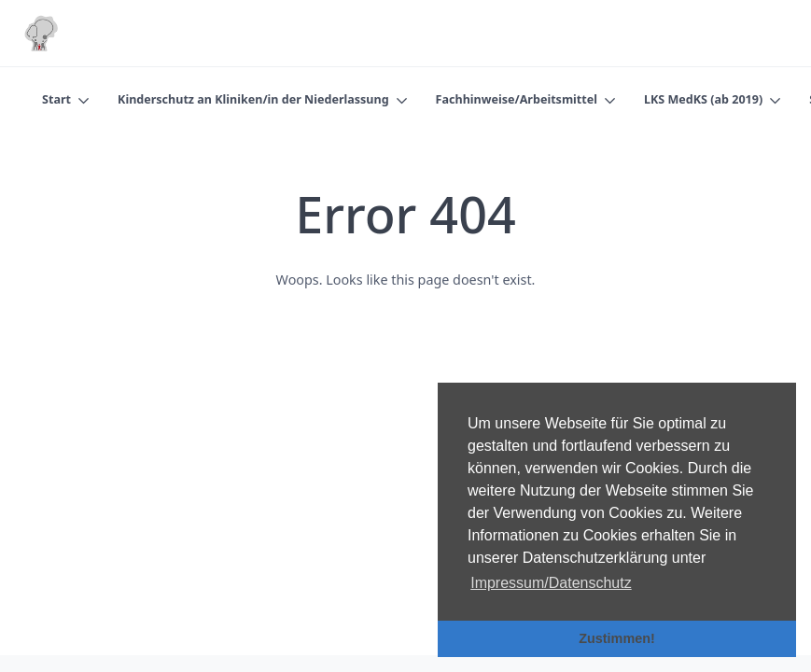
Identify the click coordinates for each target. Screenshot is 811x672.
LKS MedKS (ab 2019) (703, 99)
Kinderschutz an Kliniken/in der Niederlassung (253, 99)
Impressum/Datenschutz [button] (551, 583)
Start (56, 99)
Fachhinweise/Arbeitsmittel (517, 99)
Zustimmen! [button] (617, 638)
